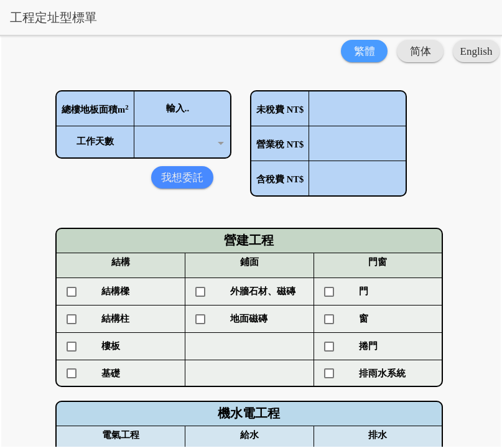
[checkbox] (121, 292)
